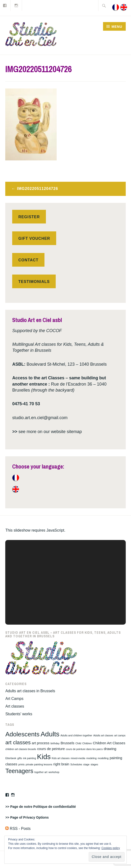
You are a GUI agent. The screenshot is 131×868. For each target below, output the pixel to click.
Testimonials (34, 282)
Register (29, 217)
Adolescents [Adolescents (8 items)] (22, 734)
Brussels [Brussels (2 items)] (68, 743)
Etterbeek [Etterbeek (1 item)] (11, 758)
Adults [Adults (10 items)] (50, 734)
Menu (117, 27)
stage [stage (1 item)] (86, 764)
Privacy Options (36, 817)
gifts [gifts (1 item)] (20, 758)
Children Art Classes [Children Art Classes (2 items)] (109, 743)
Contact (28, 260)
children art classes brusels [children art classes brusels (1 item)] (21, 749)
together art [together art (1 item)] (41, 772)
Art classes (15, 706)
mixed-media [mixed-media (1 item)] (78, 758)
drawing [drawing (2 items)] (110, 749)
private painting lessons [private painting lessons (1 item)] (39, 764)
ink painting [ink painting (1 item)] (29, 758)
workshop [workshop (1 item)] (54, 772)
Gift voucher (34, 238)
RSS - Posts (18, 829)
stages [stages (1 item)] (94, 764)
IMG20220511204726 (38, 189)
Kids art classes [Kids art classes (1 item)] (61, 758)
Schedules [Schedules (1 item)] (76, 764)
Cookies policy (111, 848)
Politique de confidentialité (55, 807)
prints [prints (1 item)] (22, 764)
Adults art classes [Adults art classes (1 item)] (103, 735)
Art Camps (14, 699)
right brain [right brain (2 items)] (61, 764)
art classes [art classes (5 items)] (18, 742)
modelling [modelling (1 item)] (103, 758)
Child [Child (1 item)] (78, 743)
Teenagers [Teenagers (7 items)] (19, 771)
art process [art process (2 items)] (41, 743)
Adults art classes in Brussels (30, 691)
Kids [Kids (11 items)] (44, 757)
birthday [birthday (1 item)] (55, 743)
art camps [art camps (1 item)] (120, 735)
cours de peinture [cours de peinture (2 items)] (51, 749)
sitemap (74, 432)
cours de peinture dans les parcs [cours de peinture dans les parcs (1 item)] (84, 749)
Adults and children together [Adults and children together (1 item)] (76, 735)
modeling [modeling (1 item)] (91, 758)
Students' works (19, 714)
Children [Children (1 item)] (87, 743)
